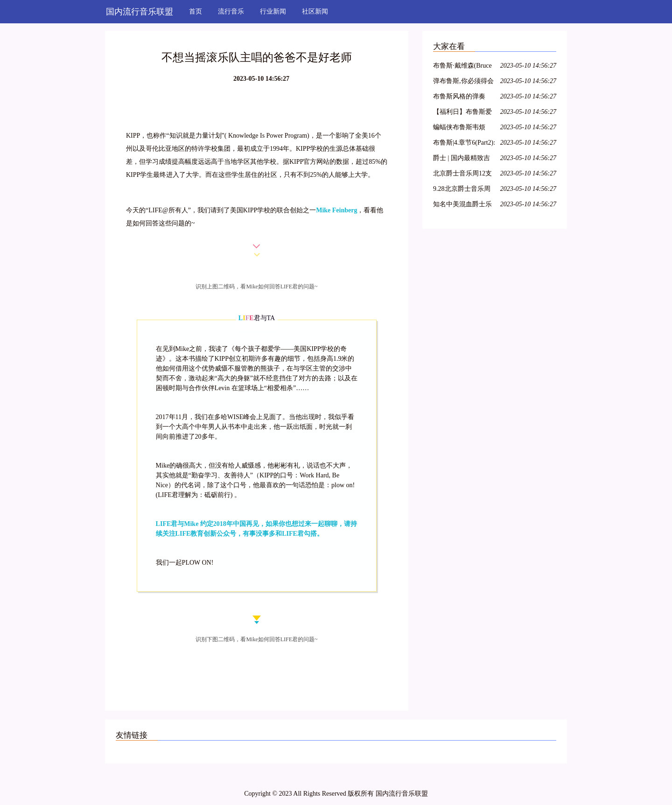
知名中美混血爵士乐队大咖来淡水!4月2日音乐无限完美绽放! (464, 206)
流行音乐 (231, 11)
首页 (196, 11)
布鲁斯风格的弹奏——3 (459, 98)
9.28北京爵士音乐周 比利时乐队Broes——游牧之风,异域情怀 (464, 190)
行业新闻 (273, 11)
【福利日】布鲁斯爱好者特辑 (462, 113)
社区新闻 (315, 11)
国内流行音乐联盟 (140, 12)
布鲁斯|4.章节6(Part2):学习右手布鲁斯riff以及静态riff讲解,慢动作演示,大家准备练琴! (464, 144)
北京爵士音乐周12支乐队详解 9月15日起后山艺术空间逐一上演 (462, 175)
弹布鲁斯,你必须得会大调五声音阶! (463, 82)
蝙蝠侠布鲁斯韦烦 (459, 127)
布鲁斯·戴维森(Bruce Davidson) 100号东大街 (462, 67)
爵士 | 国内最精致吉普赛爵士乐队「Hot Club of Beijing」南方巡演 (463, 159)
